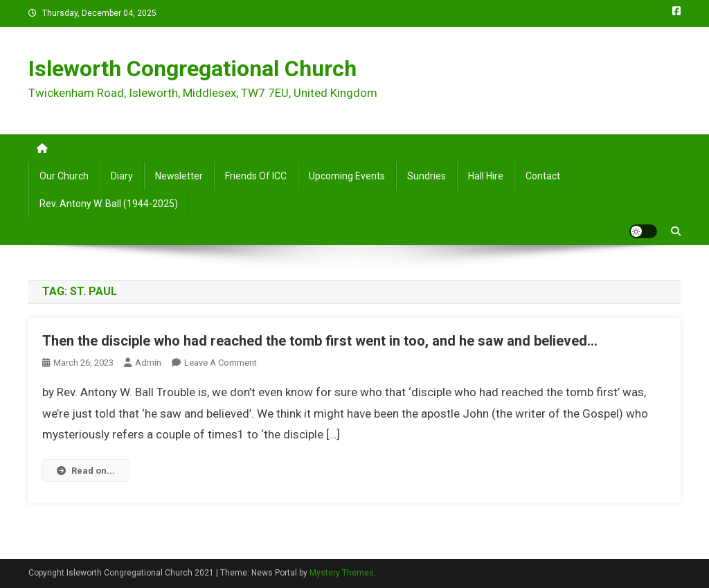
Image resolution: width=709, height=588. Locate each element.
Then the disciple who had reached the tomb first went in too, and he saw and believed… (320, 341)
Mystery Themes (342, 573)
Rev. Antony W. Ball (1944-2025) (109, 204)
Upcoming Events (347, 176)
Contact (543, 176)
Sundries (427, 176)
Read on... (86, 471)
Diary (122, 176)
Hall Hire (486, 176)
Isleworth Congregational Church (192, 69)
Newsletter (179, 176)
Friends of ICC (256, 176)
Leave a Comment (221, 363)
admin (148, 363)
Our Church (64, 176)
